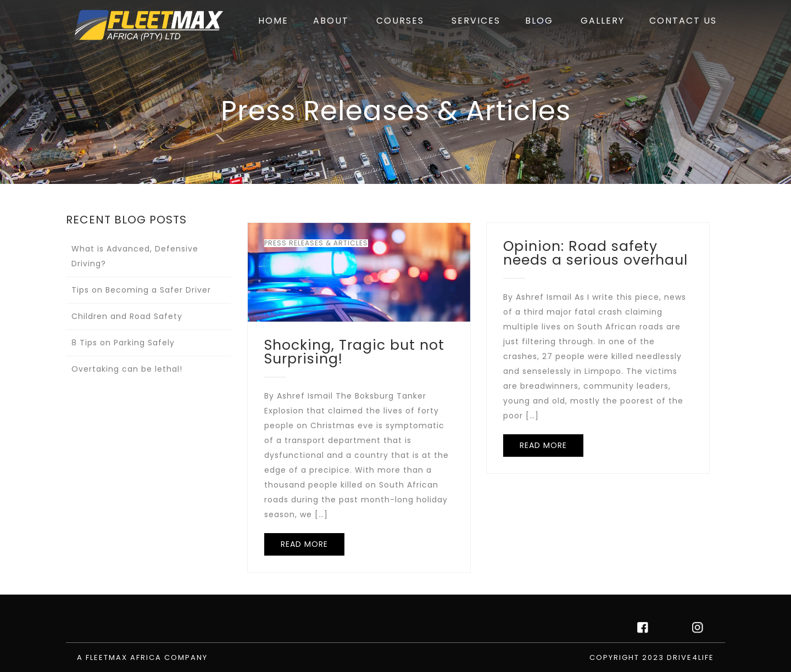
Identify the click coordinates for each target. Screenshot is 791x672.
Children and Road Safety (127, 316)
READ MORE (304, 544)
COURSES (400, 21)
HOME (273, 21)
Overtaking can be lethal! (127, 369)
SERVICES (476, 21)
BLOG (539, 21)
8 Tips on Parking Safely (123, 343)
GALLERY (603, 21)
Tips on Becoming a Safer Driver (141, 290)
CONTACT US (683, 21)
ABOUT (331, 21)
